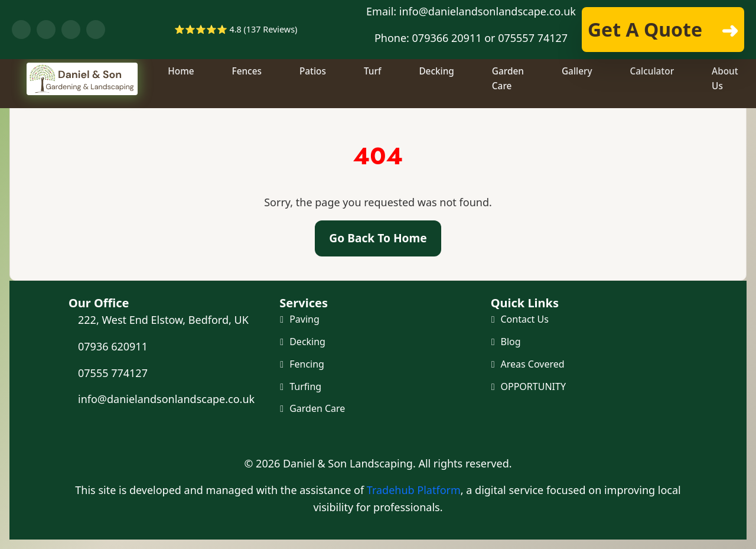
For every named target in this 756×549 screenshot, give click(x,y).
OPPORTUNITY (533, 388)
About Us (726, 99)
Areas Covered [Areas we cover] (533, 365)
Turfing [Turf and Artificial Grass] (305, 388)
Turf (374, 92)
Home (183, 92)
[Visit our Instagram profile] (96, 30)
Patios (314, 92)
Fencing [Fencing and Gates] (307, 365)
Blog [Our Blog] (511, 342)
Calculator (654, 92)
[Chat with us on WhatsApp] (46, 30)
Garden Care (509, 99)
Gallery (578, 92)
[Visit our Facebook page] (21, 30)
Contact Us (525, 319)
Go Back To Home (378, 238)
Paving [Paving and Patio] (304, 319)
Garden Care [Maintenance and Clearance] (317, 411)
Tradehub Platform (414, 490)
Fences (248, 92)
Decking (438, 92)
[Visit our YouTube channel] (71, 30)
